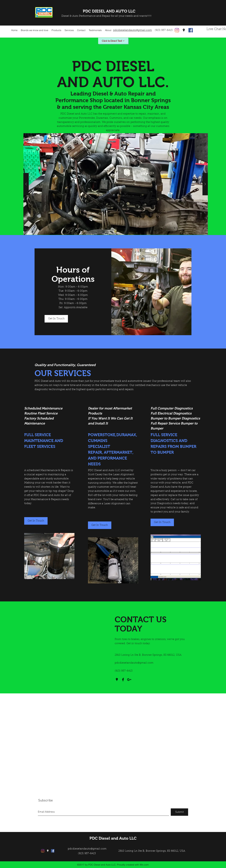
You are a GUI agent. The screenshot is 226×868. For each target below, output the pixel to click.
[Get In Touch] (56, 319)
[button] (116, 184)
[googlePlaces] (184, 30)
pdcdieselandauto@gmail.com (134, 663)
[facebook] (191, 30)
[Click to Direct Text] (113, 41)
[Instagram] (177, 30)
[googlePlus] (129, 680)
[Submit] (179, 812)
